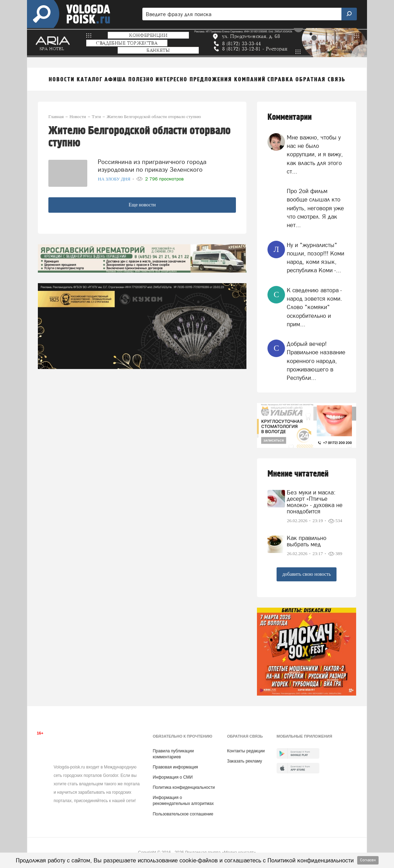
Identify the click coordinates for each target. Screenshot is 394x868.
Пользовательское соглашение (183, 814)
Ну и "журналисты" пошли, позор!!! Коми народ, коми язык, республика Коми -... (315, 258)
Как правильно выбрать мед (307, 541)
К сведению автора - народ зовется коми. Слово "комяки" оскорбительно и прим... (314, 307)
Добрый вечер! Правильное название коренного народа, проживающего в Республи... (316, 361)
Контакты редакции (246, 751)
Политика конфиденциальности (184, 787)
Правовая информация (175, 767)
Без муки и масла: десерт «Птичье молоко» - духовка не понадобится (315, 502)
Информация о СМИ (173, 777)
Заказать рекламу (245, 761)
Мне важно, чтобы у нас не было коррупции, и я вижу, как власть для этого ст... (315, 154)
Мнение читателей (298, 474)
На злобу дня (115, 179)
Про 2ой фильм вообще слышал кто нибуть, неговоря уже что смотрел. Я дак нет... (315, 208)
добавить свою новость (306, 574)
